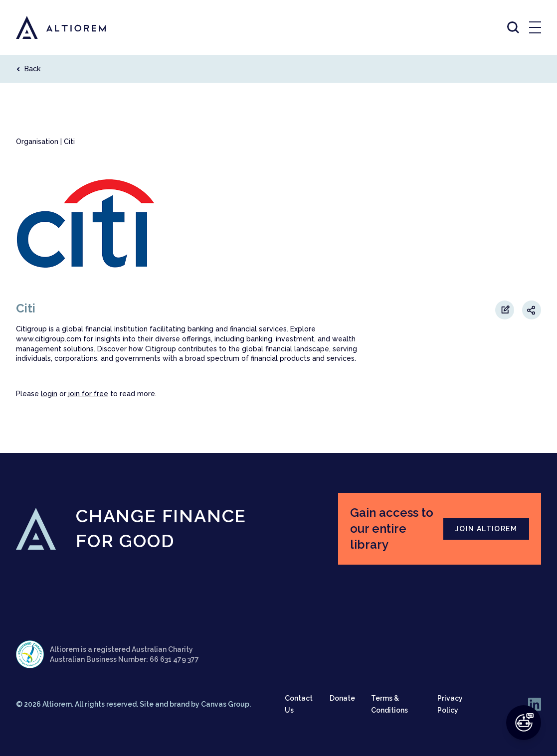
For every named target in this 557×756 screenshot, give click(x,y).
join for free (88, 394)
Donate (342, 698)
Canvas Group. (226, 704)
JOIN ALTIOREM (486, 529)
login (49, 394)
